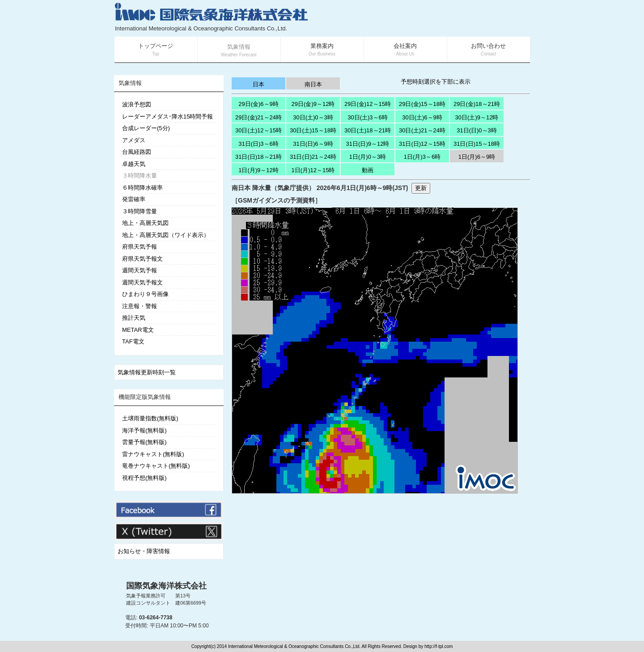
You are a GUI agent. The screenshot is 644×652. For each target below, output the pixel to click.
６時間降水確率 (142, 188)
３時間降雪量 (140, 211)
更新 (421, 188)
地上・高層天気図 (145, 223)
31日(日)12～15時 (422, 144)
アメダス (134, 140)
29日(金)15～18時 (422, 104)
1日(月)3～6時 (422, 157)
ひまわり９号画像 (145, 294)
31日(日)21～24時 (313, 157)
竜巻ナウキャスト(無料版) (156, 466)
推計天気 (134, 318)
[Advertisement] (423, 18)
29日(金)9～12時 (313, 104)
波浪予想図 (137, 104)
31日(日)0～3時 (477, 130)
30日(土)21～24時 (422, 130)
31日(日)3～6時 (258, 144)
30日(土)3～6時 (368, 117)
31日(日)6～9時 (313, 144)
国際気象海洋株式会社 (166, 586)
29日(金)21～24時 (258, 117)
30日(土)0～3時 (313, 117)
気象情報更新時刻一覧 (147, 372)
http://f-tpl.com (439, 646)
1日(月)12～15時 (313, 170)
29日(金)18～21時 (477, 104)
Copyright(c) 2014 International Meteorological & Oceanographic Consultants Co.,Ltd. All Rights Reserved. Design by (308, 646)
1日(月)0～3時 (368, 157)
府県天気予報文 (142, 259)
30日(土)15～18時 (313, 130)
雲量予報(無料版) (144, 442)
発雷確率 (134, 199)
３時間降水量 (140, 176)
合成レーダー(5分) (146, 128)
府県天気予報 (140, 247)
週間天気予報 (140, 270)
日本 (258, 84)
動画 (368, 170)
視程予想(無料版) (144, 478)
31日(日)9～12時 (368, 144)
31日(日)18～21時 (258, 157)
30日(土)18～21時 (368, 130)
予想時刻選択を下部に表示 (436, 82)
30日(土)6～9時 (422, 117)
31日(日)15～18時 (477, 144)
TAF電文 (133, 341)
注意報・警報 (140, 306)
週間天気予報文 (142, 282)
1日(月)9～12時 (258, 170)
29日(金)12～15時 (368, 104)
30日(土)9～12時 (477, 117)
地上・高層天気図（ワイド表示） (166, 235)
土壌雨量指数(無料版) (150, 418)
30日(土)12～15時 (258, 130)
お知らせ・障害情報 (144, 551)
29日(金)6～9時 (258, 104)
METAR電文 (138, 330)
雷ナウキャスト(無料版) (153, 454)
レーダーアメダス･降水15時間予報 (167, 116)
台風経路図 (137, 152)
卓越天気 (134, 164)
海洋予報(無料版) (144, 430)
